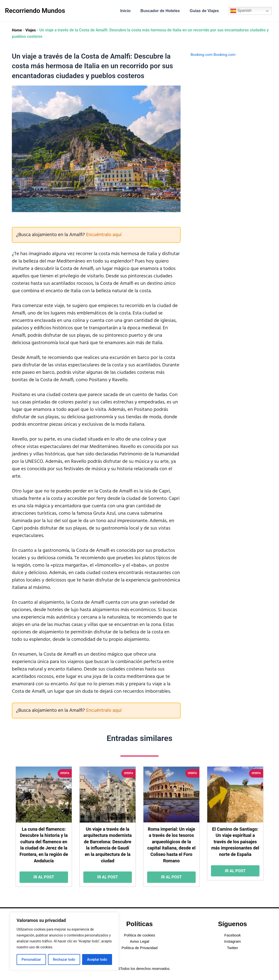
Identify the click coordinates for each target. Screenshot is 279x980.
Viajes (31, 30)
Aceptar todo (97, 959)
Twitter (232, 948)
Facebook (232, 935)
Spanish (241, 11)
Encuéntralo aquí (104, 235)
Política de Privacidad (139, 948)
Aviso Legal (139, 941)
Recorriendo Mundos (35, 11)
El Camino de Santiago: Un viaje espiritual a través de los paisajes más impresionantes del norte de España (235, 842)
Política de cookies (139, 935)
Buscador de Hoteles (163, 11)
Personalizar (31, 959)
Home (17, 30)
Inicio (130, 11)
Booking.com (202, 55)
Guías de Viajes (205, 11)
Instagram (232, 941)
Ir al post (44, 879)
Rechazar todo (64, 959)
